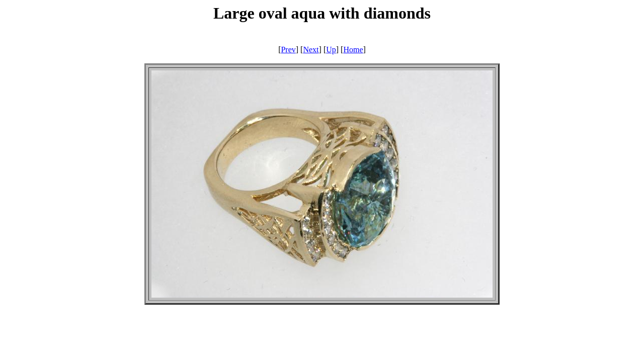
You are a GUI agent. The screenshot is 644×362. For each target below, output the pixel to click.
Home (353, 50)
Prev (288, 50)
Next (311, 50)
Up (331, 50)
